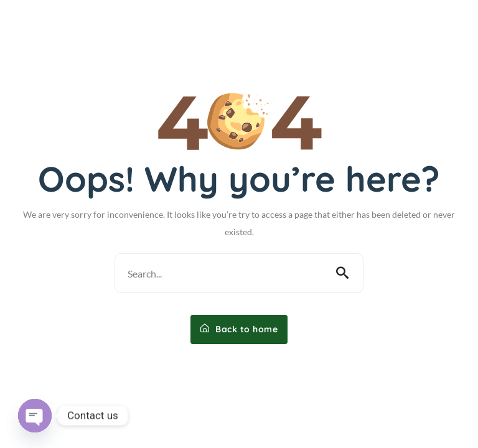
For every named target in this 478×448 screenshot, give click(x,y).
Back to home (239, 329)
